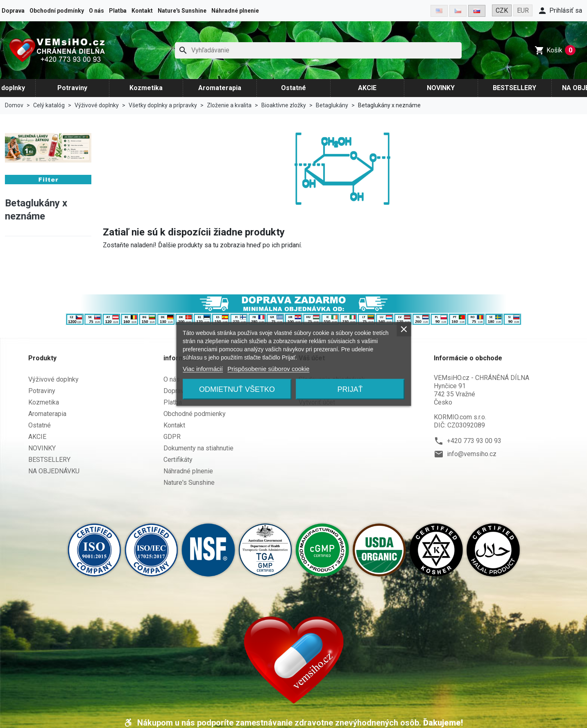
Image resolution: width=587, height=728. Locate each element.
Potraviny (72, 88)
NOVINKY (441, 88)
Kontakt (142, 11)
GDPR (172, 437)
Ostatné (293, 88)
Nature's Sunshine (182, 11)
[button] (560, 11)
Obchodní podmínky (57, 11)
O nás (96, 11)
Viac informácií (203, 369)
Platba (118, 11)
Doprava (13, 11)
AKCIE (367, 88)
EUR (523, 10)
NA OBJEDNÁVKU (54, 471)
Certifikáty (178, 460)
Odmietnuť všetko (237, 389)
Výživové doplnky (53, 379)
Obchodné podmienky (195, 414)
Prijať (350, 389)
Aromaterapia (220, 88)
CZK (502, 10)
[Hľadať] (318, 50)
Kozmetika (146, 88)
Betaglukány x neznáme (36, 210)
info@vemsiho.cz (472, 454)
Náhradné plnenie (235, 11)
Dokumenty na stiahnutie (198, 448)
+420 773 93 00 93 (474, 441)
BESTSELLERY (514, 88)
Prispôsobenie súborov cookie (268, 369)
